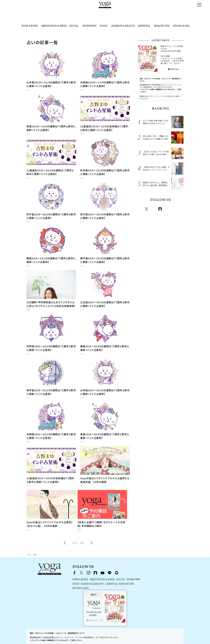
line (174, 209)
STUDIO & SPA (181, 26)
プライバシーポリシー (84, 636)
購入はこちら (173, 69)
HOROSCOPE (162, 26)
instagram (153, 209)
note (160, 209)
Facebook (140, 209)
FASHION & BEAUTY (123, 26)
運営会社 (119, 636)
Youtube (167, 209)
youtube (96, 573)
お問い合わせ (34, 636)
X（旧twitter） (147, 209)
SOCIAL (74, 26)
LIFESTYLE (144, 26)
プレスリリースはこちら (52, 636)
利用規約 (69, 636)
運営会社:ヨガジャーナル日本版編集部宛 (160, 96)
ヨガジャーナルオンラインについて (140, 636)
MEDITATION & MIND (54, 26)
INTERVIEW (89, 26)
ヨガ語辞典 (175, 636)
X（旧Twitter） (75, 573)
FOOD (104, 26)
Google (180, 209)
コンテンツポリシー (104, 636)
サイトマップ (162, 636)
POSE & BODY (30, 26)
